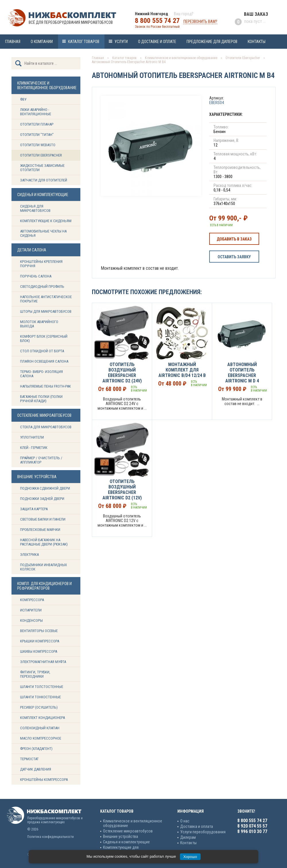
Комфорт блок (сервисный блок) (44, 339)
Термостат (29, 759)
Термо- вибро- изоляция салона (41, 374)
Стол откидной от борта (42, 351)
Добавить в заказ (234, 239)
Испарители (31, 610)
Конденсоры (31, 620)
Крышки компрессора (40, 641)
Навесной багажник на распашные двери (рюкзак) (44, 542)
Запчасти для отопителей (44, 180)
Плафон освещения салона (44, 361)
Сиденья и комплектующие (126, 842)
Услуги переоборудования (203, 832)
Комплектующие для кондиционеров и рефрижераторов (133, 850)
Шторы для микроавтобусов (46, 311)
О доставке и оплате (157, 42)
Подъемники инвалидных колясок (43, 567)
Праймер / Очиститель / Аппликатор (41, 460)
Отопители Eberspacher (41, 155)
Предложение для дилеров (212, 42)
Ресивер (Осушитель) (39, 707)
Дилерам (188, 837)
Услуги (121, 42)
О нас (185, 821)
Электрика (29, 555)
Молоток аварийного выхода (39, 324)
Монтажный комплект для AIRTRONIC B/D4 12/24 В (182, 370)
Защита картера (34, 509)
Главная (13, 42)
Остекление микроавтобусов (128, 831)
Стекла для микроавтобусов (46, 427)
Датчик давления (36, 769)
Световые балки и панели (43, 519)
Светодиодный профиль (42, 287)
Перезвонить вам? (200, 21)
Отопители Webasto (38, 145)
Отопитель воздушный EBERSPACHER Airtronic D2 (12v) (122, 490)
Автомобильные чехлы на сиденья (43, 233)
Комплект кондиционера (42, 718)
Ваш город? (184, 14)
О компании (42, 42)
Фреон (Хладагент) (36, 749)
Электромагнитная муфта (43, 662)
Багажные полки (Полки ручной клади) (41, 399)
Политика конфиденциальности (51, 837)
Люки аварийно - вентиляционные (36, 112)
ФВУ (23, 99)
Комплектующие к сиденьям (46, 221)
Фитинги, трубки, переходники (35, 674)
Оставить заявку (234, 257)
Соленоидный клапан (40, 728)
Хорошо (190, 857)
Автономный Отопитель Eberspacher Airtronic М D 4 (242, 373)
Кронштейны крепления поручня (41, 264)
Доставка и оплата (197, 826)
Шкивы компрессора (39, 651)
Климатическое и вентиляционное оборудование (181, 58)
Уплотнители (32, 437)
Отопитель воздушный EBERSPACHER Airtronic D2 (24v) (122, 373)
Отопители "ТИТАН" (37, 135)
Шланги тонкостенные (40, 697)
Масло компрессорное (41, 738)
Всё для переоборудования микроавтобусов (71, 22)
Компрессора (32, 600)
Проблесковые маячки (40, 530)
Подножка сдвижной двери (45, 488)
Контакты (257, 42)
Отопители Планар (37, 124)
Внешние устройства (121, 836)
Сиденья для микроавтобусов (35, 208)
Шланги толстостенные (42, 687)
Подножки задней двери (42, 499)
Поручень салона (36, 276)
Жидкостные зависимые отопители (42, 168)
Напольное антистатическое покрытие (46, 299)
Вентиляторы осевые (39, 631)
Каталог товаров (84, 42)
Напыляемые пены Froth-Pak (46, 386)
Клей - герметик (34, 448)
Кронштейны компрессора (44, 780)
